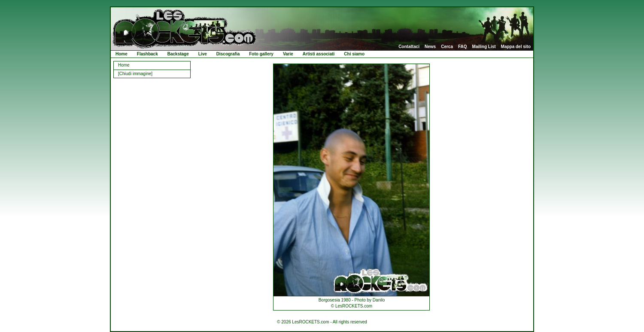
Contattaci (409, 47)
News (430, 47)
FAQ (463, 47)
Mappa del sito (516, 47)
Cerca (447, 47)
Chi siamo (354, 54)
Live (203, 54)
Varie (288, 54)
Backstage (178, 54)
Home (122, 54)
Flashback (147, 54)
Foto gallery (261, 54)
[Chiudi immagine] (135, 74)
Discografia (228, 54)
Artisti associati (319, 54)
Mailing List (484, 47)
